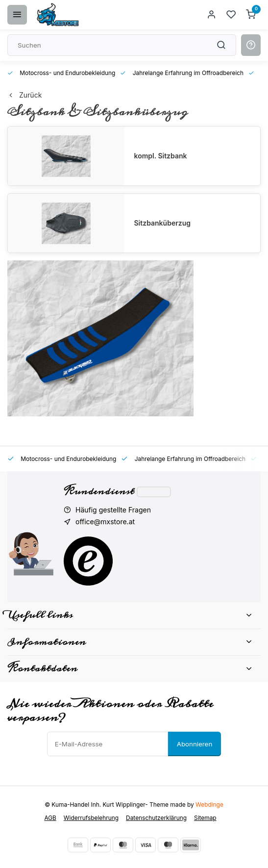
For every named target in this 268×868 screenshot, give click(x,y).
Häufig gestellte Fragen (113, 510)
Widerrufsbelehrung (91, 818)
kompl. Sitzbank (161, 156)
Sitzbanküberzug (162, 223)
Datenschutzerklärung (156, 818)
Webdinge (209, 804)
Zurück (24, 95)
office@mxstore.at (105, 522)
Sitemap (205, 818)
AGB (50, 818)
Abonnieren (195, 744)
